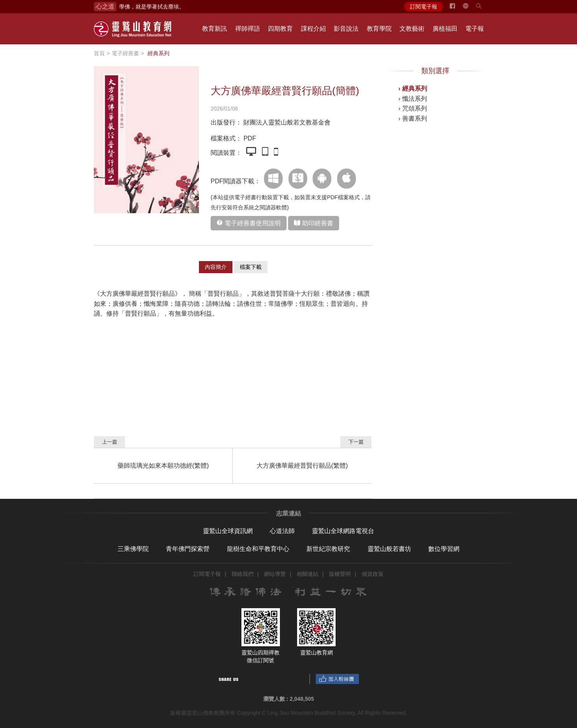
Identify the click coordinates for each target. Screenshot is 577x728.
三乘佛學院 (133, 549)
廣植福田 (445, 29)
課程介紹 (313, 29)
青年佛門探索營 (188, 549)
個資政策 (373, 574)
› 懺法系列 (413, 99)
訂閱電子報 (424, 7)
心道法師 (282, 531)
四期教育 (280, 29)
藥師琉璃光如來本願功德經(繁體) (163, 466)
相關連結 (308, 574)
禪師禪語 (248, 29)
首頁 (99, 53)
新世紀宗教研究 (328, 549)
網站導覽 (275, 574)
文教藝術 (412, 29)
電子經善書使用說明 (253, 223)
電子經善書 (125, 53)
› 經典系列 (413, 89)
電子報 (475, 29)
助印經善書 (318, 223)
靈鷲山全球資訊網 (228, 531)
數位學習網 (444, 549)
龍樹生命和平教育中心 (258, 549)
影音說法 (346, 29)
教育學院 (379, 29)
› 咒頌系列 (413, 108)
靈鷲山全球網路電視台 (343, 531)
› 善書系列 (413, 118)
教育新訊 (215, 29)
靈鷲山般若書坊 (389, 549)
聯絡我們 (243, 574)
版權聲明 (340, 574)
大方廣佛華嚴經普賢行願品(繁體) (302, 466)
